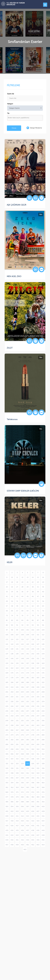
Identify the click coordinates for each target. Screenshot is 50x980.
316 (22, 759)
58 (12, 606)
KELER (10, 562)
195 (17, 687)
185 (7, 682)
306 (12, 754)
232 (43, 706)
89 (7, 625)
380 (22, 797)
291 (17, 744)
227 (17, 706)
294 (33, 744)
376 (43, 792)
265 (7, 730)
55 (38, 601)
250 (12, 721)
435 (17, 830)
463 (38, 845)
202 (12, 692)
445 (28, 835)
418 (12, 821)
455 (38, 840)
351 (38, 778)
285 (28, 740)
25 (7, 587)
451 (17, 840)
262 (33, 725)
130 (12, 649)
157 (28, 663)
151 (38, 659)
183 (38, 678)
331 (17, 768)
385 (7, 802)
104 (43, 630)
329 (7, 768)
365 (28, 787)
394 (12, 807)
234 (12, 711)
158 (33, 663)
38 (33, 592)
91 (17, 625)
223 (38, 702)
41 (7, 596)
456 (43, 840)
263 (38, 725)
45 (28, 596)
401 (7, 811)
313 (7, 759)
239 (38, 711)
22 (33, 582)
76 (22, 616)
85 (28, 620)
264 (43, 725)
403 (17, 811)
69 (28, 611)
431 (38, 826)
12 (22, 577)
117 (28, 639)
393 (7, 807)
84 (22, 620)
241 (7, 716)
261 (28, 725)
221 (28, 702)
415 (38, 816)
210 (12, 697)
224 (43, 702)
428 (22, 826)
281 (7, 740)
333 (28, 768)
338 (12, 773)
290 (12, 744)
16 (43, 577)
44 (22, 596)
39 (38, 592)
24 (43, 582)
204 (22, 692)
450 (12, 840)
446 (33, 835)
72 (43, 611)
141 (28, 654)
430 (33, 826)
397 (28, 807)
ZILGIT (10, 348)
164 (22, 668)
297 (7, 749)
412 (22, 816)
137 (7, 654)
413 (28, 816)
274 (12, 735)
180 (22, 678)
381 (28, 797)
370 (12, 792)
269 (28, 730)
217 (7, 702)
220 (22, 702)
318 (33, 759)
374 (33, 792)
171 (17, 673)
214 (33, 697)
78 (33, 616)
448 (43, 835)
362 (12, 787)
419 (17, 821)
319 (38, 759)
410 (12, 816)
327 (38, 764)
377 (7, 797)
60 (22, 606)
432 (43, 826)
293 (28, 744)
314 (12, 759)
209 (7, 697)
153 (7, 663)
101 (28, 630)
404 (22, 811)
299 (17, 749)
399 (38, 807)
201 (7, 692)
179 (17, 678)
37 (28, 592)
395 (17, 807)
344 (43, 773)
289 (7, 744)
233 (7, 711)
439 (38, 830)
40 (43, 592)
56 (43, 601)
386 (12, 802)
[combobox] (25, 118)
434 (12, 830)
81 (7, 620)
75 (17, 616)
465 (25, 850)
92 (22, 625)
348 (22, 778)
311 (38, 754)
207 (38, 692)
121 (7, 644)
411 (17, 816)
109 (28, 635)
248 (43, 716)
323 (17, 764)
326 (33, 764)
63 (38, 606)
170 (12, 673)
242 (12, 716)
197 (28, 687)
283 (17, 740)
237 (28, 711)
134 (33, 649)
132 (22, 649)
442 (12, 835)
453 (28, 840)
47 (38, 596)
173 (28, 673)
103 (38, 630)
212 (22, 697)
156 (22, 663)
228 (22, 706)
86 (33, 620)
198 (33, 687)
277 (28, 735)
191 (38, 682)
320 (43, 759)
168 (43, 668)
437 (28, 830)
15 (38, 577)
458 (12, 845)
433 (7, 830)
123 (17, 644)
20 (22, 582)
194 (12, 687)
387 (17, 802)
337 (7, 773)
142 (33, 654)
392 (43, 802)
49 (7, 601)
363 (17, 787)
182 (33, 678)
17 (7, 582)
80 (43, 616)
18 (12, 582)
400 (43, 807)
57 (7, 606)
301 (28, 749)
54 (33, 601)
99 (17, 630)
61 (28, 606)
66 (12, 611)
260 (22, 725)
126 (33, 644)
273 (7, 735)
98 (12, 630)
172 (22, 673)
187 (17, 682)
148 (22, 659)
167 (38, 668)
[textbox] (26, 118)
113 (7, 639)
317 (28, 759)
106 (12, 635)
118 (33, 639)
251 (17, 721)
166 (33, 668)
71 (38, 611)
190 (33, 682)
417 (7, 821)
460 (22, 845)
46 (33, 596)
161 (7, 668)
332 (22, 768)
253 (28, 721)
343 (38, 773)
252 (22, 721)
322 (12, 764)
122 (12, 644)
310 (33, 754)
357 (28, 783)
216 (43, 697)
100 (22, 630)
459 (17, 845)
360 (43, 783)
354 (12, 783)
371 (17, 792)
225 (7, 706)
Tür (8, 113)
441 (7, 835)
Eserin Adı (11, 94)
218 (12, 702)
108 (22, 635)
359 (38, 783)
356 (22, 783)
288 (43, 740)
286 (33, 740)
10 (12, 577)
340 (22, 773)
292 (22, 744)
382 (33, 797)
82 (12, 620)
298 (12, 749)
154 (12, 663)
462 (33, 845)
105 (7, 635)
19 (17, 582)
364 (22, 787)
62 (33, 606)
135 (38, 649)
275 (17, 735)
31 (38, 587)
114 (12, 639)
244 (22, 716)
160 (43, 663)
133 (28, 649)
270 (33, 730)
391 (38, 802)
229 (28, 706)
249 (7, 721)
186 (12, 682)
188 (22, 682)
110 (33, 635)
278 (33, 735)
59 (17, 606)
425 (7, 826)
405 (28, 811)
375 (38, 792)
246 (33, 716)
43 (17, 596)
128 (43, 644)
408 (43, 811)
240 (43, 711)
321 (7, 764)
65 (7, 611)
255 (38, 721)
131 (17, 649)
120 (43, 639)
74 (12, 616)
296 (43, 744)
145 (7, 659)
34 (12, 592)
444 (22, 835)
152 (43, 659)
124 (22, 644)
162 (12, 668)
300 (22, 749)
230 (33, 706)
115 (17, 639)
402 (12, 811)
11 (17, 577)
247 (38, 716)
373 (28, 792)
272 (43, 730)
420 (22, 821)
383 (38, 797)
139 (17, 654)
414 (33, 816)
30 (33, 587)
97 (7, 630)
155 (17, 663)
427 (17, 826)
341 (28, 773)
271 (38, 730)
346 (12, 778)
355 (17, 783)
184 (43, 678)
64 (43, 606)
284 (22, 740)
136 (43, 649)
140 (22, 654)
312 (43, 754)
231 (38, 706)
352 (43, 778)
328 (43, 764)
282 (12, 740)
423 (38, 821)
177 (7, 678)
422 (33, 821)
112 (43, 635)
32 (43, 587)
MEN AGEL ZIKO (14, 276)
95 (38, 625)
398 (33, 807)
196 (22, 687)
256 (43, 721)
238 (33, 711)
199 (38, 687)
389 (28, 802)
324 (22, 764)
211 (17, 697)
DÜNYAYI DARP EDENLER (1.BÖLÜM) (23, 491)
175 (38, 673)
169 (7, 673)
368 (43, 787)
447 (38, 835)
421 (28, 821)
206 (33, 692)
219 (17, 702)
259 (17, 725)
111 (38, 635)
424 (43, 821)
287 (38, 740)
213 (28, 697)
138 (12, 654)
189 (28, 682)
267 (17, 730)
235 (17, 711)
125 (28, 644)
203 (17, 692)
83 (17, 620)
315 (17, 759)
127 (38, 644)
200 (43, 687)
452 (22, 840)
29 (28, 587)
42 (12, 596)
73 (7, 616)
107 (17, 635)
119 (38, 639)
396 (22, 807)
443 (17, 835)
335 (38, 768)
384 (43, 797)
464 (43, 845)
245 (28, 716)
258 (12, 725)
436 (22, 830)
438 (33, 830)
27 (17, 587)
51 (17, 601)
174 (33, 673)
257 (7, 725)
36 (22, 592)
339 (17, 773)
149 (28, 659)
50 (12, 601)
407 (38, 811)
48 (43, 596)
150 (33, 659)
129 (7, 649)
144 (43, 654)
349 (28, 778)
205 (28, 692)
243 (17, 716)
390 (33, 802)
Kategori (10, 104)
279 (38, 735)
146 (12, 659)
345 (7, 778)
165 (28, 668)
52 (22, 601)
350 (33, 778)
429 (28, 826)
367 (38, 787)
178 (12, 678)
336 (43, 768)
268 (22, 730)
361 (7, 787)
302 (33, 749)
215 (38, 697)
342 (33, 773)
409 (7, 816)
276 (22, 735)
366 (33, 787)
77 (28, 616)
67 (17, 611)
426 (12, 826)
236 (22, 711)
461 (28, 845)
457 (7, 845)
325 (28, 764)
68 (22, 611)
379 (17, 797)
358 (33, 783)
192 (43, 682)
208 (43, 692)
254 (33, 721)
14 (33, 577)
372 (22, 792)
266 (12, 730)
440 (43, 830)
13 (28, 577)
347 (17, 778)
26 (12, 587)
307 (17, 754)
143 (38, 654)
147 (17, 659)
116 (22, 639)
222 (33, 702)
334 (33, 768)
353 (7, 783)
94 (33, 625)
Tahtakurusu (12, 419)
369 (7, 792)
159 (38, 663)
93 (28, 625)
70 (33, 611)
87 (38, 620)
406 (33, 811)
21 (28, 582)
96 (43, 625)
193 (7, 687)
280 (43, 735)
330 (12, 768)
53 (28, 601)
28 (22, 587)
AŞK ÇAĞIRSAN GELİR (16, 205)
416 (43, 816)
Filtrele (14, 128)
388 (22, 802)
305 (7, 754)
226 (12, 706)
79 (38, 616)
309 (28, 754)
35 (17, 592)
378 (12, 797)
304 (43, 749)
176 (43, 673)
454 (33, 840)
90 (12, 625)
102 (33, 630)
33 (7, 592)
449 (7, 840)
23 (38, 582)
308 (22, 754)
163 (17, 668)
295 (38, 744)
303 (38, 749)
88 (43, 620)
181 (28, 678)
